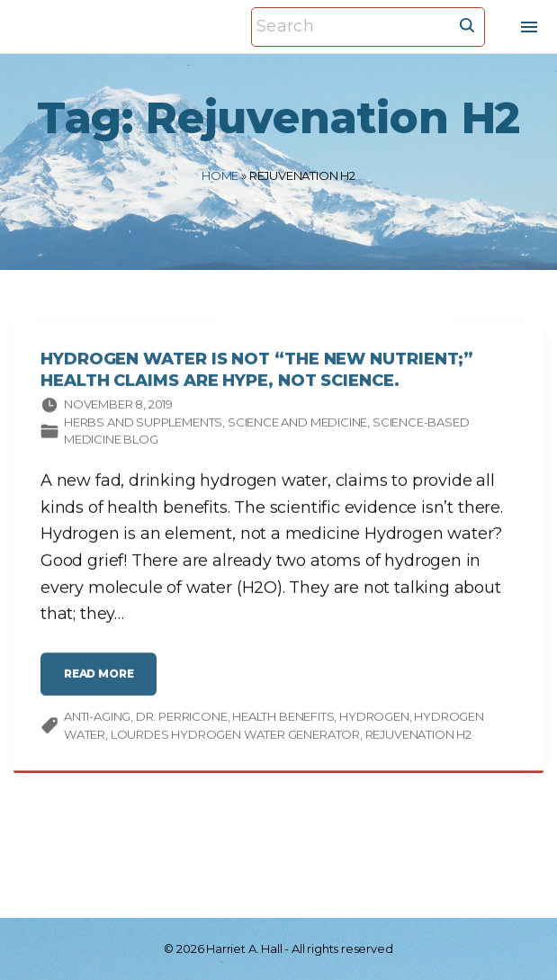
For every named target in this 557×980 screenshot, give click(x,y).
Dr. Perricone (182, 719)
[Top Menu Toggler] (529, 27)
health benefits (283, 719)
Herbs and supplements (143, 425)
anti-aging (97, 719)
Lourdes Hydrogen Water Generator (235, 737)
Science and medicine (297, 425)
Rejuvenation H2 (418, 737)
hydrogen (374, 719)
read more (104, 683)
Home (220, 175)
